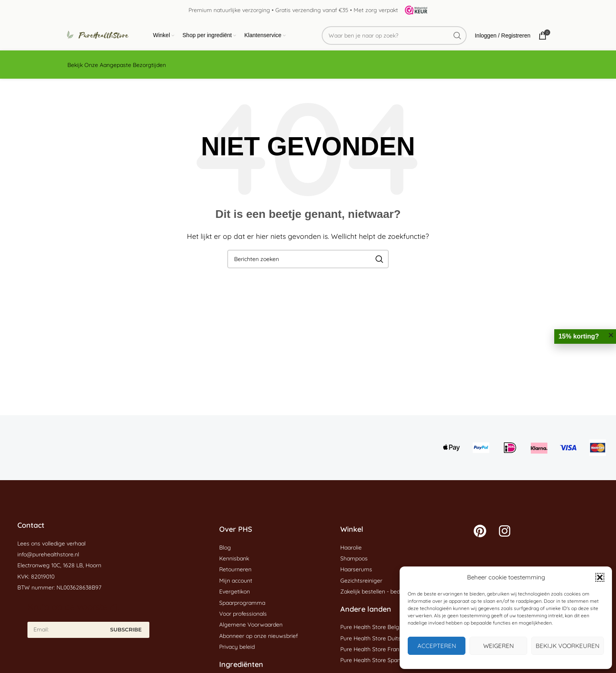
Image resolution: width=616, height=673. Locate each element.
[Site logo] (414, 10)
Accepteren (437, 646)
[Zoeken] (394, 36)
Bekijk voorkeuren (568, 646)
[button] (600, 577)
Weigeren (499, 646)
